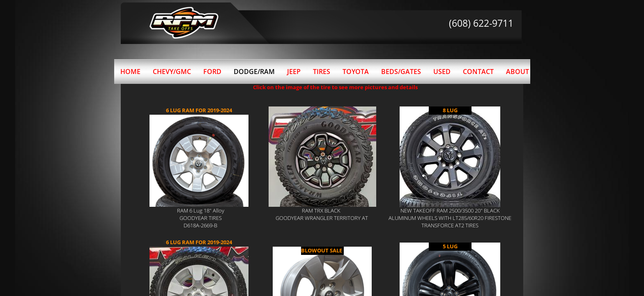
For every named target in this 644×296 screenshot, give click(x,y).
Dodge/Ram (254, 72)
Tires (322, 72)
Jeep (294, 72)
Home (130, 72)
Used (442, 72)
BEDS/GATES (401, 72)
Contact (478, 72)
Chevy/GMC (172, 72)
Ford (212, 72)
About (517, 72)
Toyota (356, 72)
